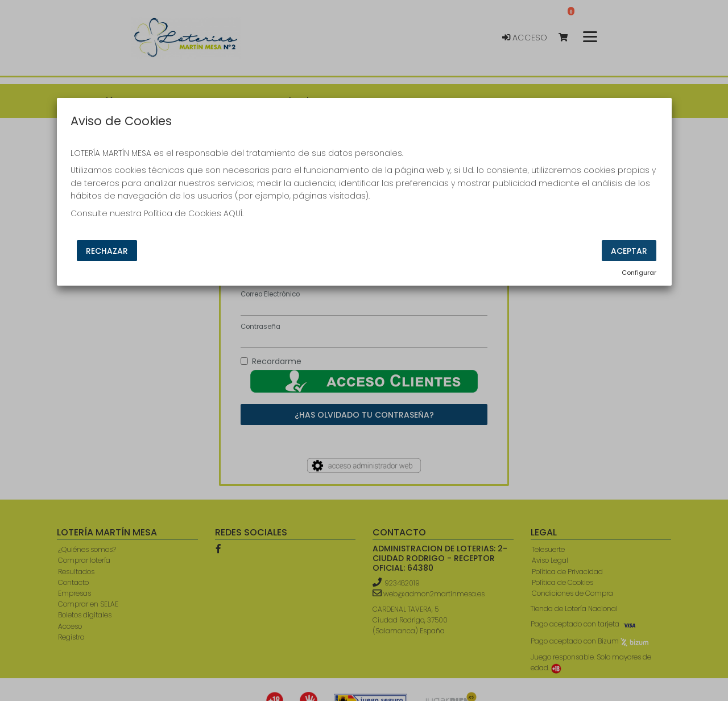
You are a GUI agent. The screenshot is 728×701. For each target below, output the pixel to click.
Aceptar (629, 251)
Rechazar (107, 251)
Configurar (639, 273)
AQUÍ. (233, 213)
